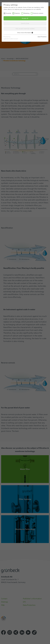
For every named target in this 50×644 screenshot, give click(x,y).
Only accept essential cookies (25, 29)
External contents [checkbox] (38, 13)
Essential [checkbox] (9, 13)
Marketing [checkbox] (27, 13)
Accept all (25, 18)
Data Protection (42, 37)
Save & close (25, 23)
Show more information (25, 33)
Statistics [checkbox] (17, 13)
